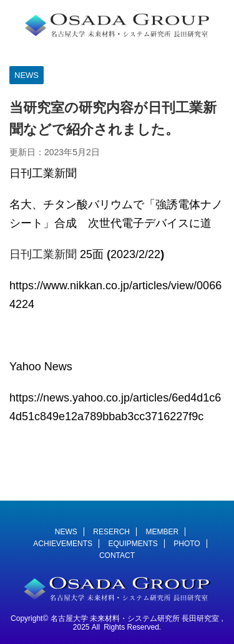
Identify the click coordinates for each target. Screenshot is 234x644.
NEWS (66, 532)
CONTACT (117, 555)
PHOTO (187, 544)
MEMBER (162, 532)
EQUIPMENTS (133, 544)
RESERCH (111, 532)
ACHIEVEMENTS (63, 544)
